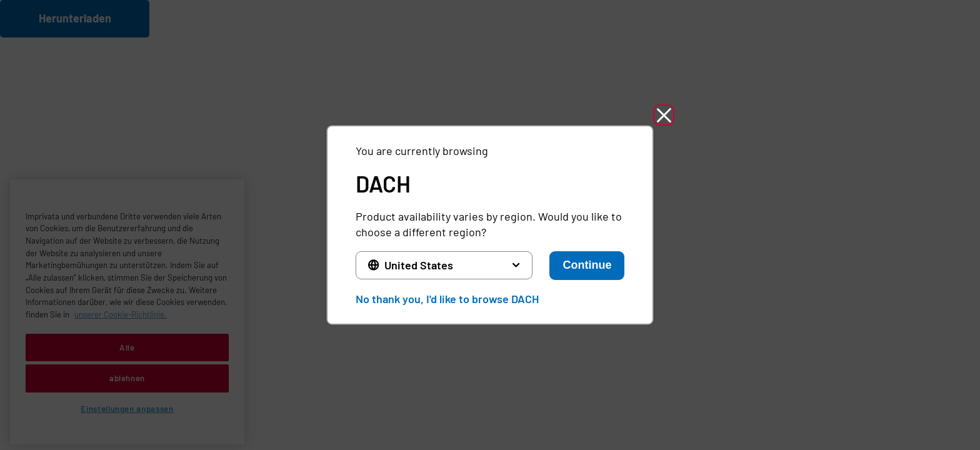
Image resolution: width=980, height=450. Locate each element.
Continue (587, 265)
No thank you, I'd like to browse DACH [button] (447, 299)
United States (419, 265)
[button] (664, 115)
